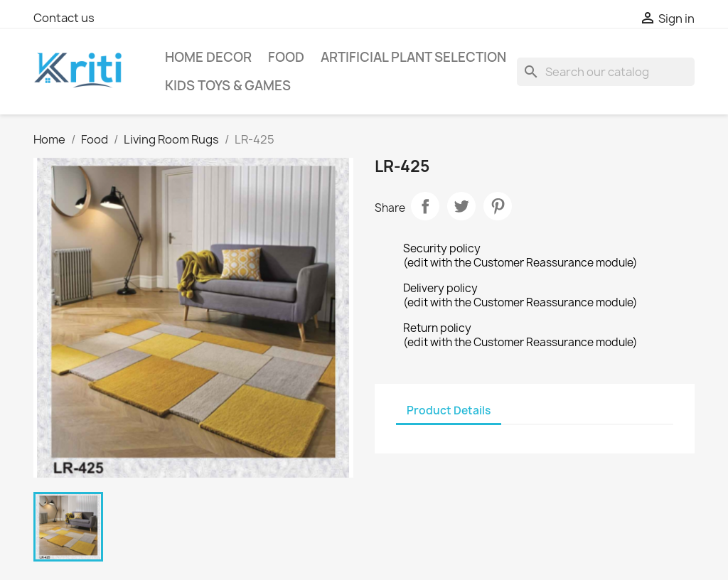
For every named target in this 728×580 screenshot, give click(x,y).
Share (425, 206)
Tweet (461, 206)
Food (286, 57)
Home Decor (208, 57)
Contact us (64, 18)
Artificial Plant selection (413, 57)
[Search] (606, 72)
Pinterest (498, 206)
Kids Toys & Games (228, 86)
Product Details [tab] (449, 410)
